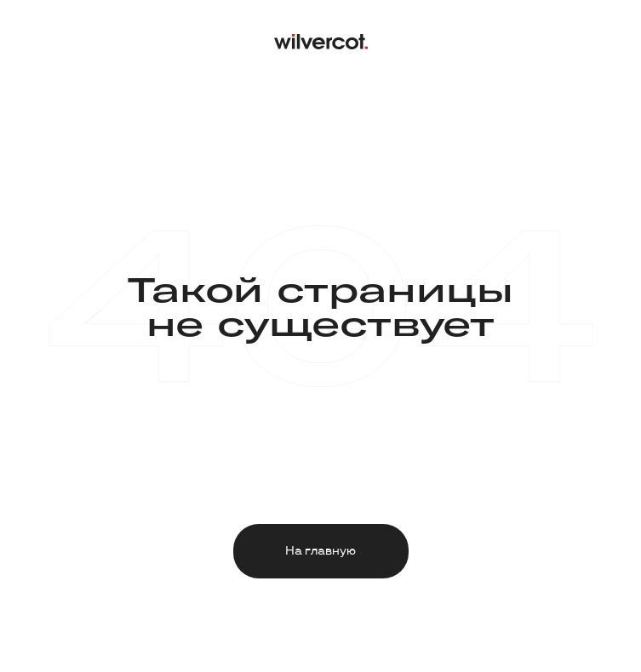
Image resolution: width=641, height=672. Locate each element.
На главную (320, 551)
